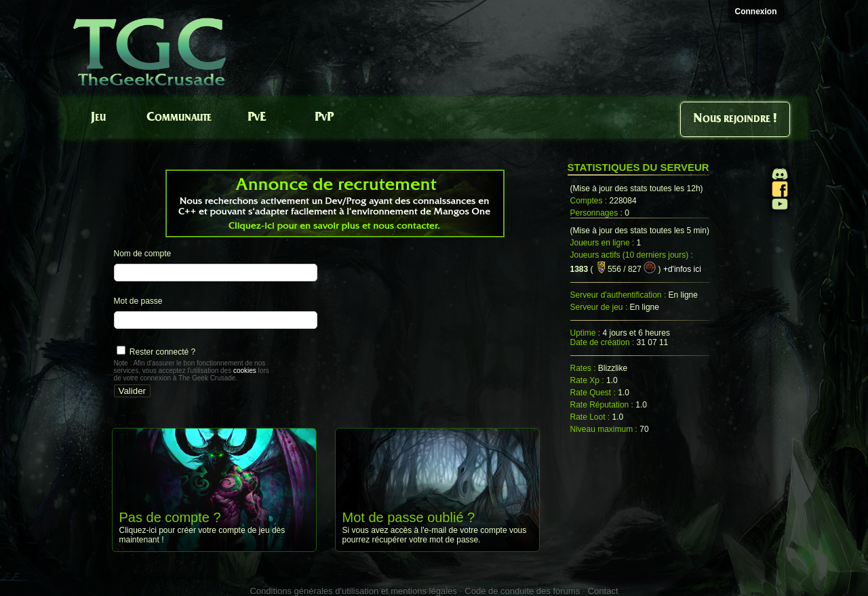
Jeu (98, 118)
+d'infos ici (682, 269)
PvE (257, 118)
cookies (245, 371)
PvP (324, 118)
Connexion (756, 12)
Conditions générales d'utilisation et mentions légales (353, 591)
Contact (603, 591)
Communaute (179, 118)
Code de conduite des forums (522, 591)
